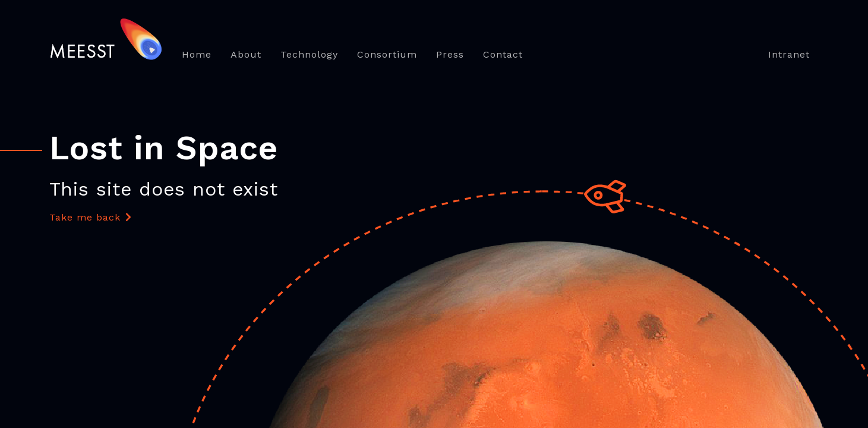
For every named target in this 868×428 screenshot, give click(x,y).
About (246, 54)
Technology (309, 54)
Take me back (91, 217)
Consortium (387, 54)
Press (450, 54)
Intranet (789, 54)
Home (197, 54)
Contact (503, 54)
